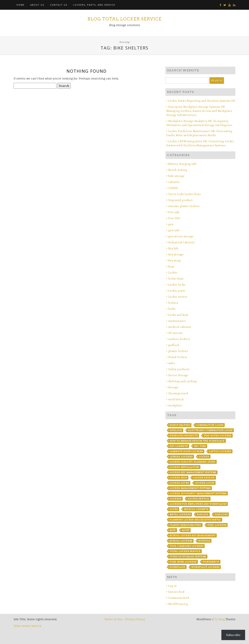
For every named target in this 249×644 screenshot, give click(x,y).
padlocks (221, 514)
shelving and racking (183, 381)
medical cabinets (180, 327)
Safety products (179, 369)
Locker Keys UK (204, 478)
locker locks (179, 483)
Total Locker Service (185, 551)
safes (172, 363)
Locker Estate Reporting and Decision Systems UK (202, 101)
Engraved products (184, 436)
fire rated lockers (218, 436)
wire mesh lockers (183, 562)
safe (173, 530)
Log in (173, 586)
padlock (174, 345)
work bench (176, 399)
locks (172, 309)
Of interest (175, 333)
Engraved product (181, 200)
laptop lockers (220, 451)
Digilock (176, 430)
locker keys (176, 279)
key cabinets (179, 446)
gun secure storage (181, 236)
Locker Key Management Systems (193, 472)
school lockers (181, 541)
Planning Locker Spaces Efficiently (195, 520)
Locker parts (177, 291)
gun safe (174, 230)
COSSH (173, 188)
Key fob (173, 248)
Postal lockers (178, 357)
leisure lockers (181, 457)
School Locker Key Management (192, 535)
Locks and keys (178, 315)
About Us (37, 5)
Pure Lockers (217, 525)
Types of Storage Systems (188, 557)
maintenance (177, 321)
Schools (204, 541)
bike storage (176, 176)
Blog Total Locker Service (124, 19)
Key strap (175, 261)
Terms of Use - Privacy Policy (125, 619)
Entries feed (176, 592)
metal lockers (180, 514)
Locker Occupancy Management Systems (198, 493)
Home (21, 5)
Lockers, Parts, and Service (94, 5)
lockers (173, 303)
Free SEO (174, 218)
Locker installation (184, 467)
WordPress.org (178, 604)
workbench (211, 562)
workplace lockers (205, 567)
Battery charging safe (183, 164)
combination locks (210, 425)
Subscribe (233, 635)
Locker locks (177, 285)
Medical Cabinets (196, 509)
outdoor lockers (179, 339)
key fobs (200, 446)
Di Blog (218, 619)
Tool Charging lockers (186, 546)
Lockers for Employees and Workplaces (198, 504)
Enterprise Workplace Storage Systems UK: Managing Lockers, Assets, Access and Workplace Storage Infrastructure (199, 111)
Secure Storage (178, 375)
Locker (173, 273)
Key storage (176, 255)
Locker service (178, 297)
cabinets (174, 182)
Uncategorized (178, 393)
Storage (173, 387)
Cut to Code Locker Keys (185, 194)
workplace (175, 405)
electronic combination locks (210, 430)
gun (171, 224)
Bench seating (178, 170)
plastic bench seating (185, 525)
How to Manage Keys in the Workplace (197, 441)
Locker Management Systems (190, 488)
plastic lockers (178, 351)
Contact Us (59, 5)
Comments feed (179, 598)
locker (204, 457)
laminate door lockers (186, 451)
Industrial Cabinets (181, 242)
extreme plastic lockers (184, 206)
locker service (198, 499)
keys (171, 267)
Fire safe (174, 212)
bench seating (180, 425)
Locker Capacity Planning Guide (192, 462)
